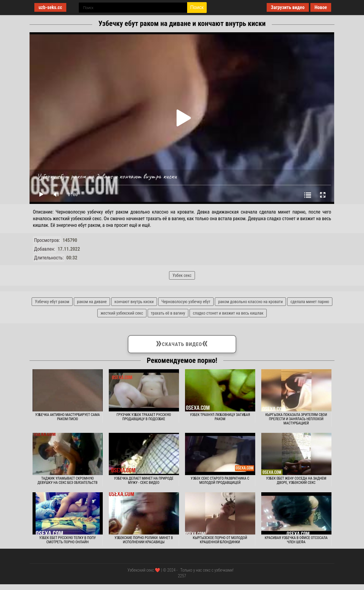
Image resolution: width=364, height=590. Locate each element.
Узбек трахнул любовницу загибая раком (220, 417)
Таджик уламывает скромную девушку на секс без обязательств (68, 481)
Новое (321, 7)
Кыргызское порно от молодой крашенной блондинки (220, 540)
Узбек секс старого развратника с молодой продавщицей (220, 481)
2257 (182, 576)
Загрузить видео (288, 7)
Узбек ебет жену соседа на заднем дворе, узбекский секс (296, 481)
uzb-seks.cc (50, 7)
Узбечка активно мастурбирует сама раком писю (67, 417)
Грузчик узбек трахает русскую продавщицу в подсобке (144, 417)
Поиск (197, 7)
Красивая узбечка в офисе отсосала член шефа (296, 540)
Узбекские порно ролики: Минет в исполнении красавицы (144, 540)
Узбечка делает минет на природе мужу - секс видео (144, 481)
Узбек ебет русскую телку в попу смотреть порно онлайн (67, 540)
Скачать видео (182, 343)
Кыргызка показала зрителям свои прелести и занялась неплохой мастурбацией (296, 419)
